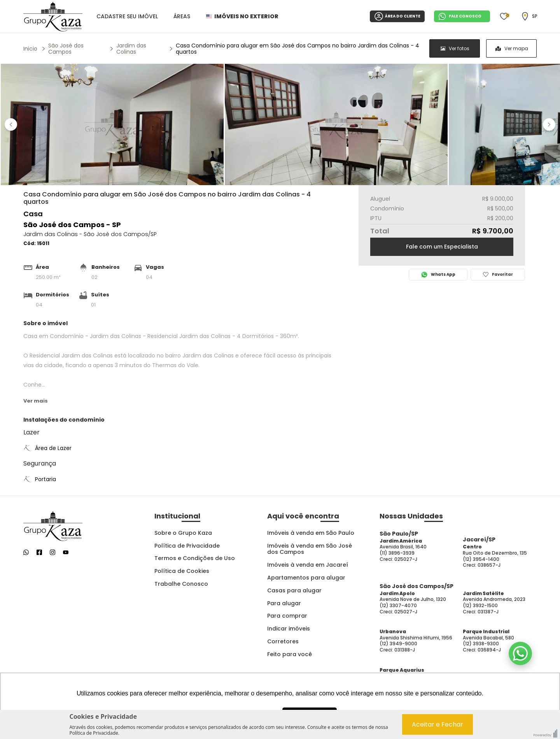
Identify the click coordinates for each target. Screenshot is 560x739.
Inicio (30, 49)
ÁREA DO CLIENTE (397, 16)
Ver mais (36, 401)
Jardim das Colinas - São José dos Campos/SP (90, 234)
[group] (483, 48)
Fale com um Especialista (442, 247)
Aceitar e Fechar (437, 724)
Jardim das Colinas (131, 49)
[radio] (455, 48)
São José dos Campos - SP (72, 225)
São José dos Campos (66, 49)
